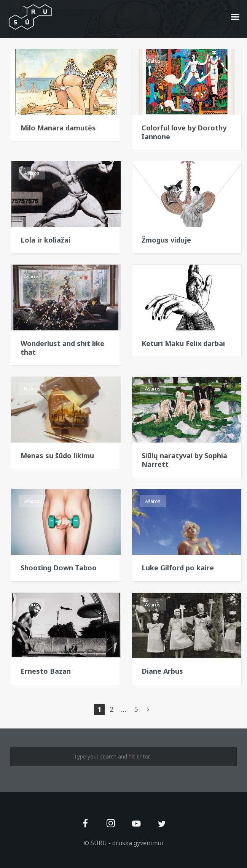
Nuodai (32, 389)
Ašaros (32, 61)
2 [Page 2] (112, 709)
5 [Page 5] (136, 709)
